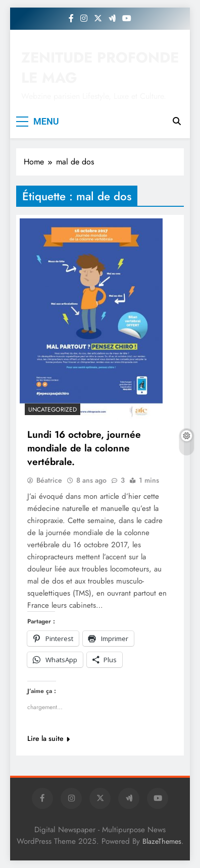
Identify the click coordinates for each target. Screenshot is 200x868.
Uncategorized (53, 410)
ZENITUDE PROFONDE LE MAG (100, 68)
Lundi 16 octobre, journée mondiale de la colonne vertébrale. (84, 448)
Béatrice (49, 480)
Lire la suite (48, 738)
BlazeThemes (162, 841)
